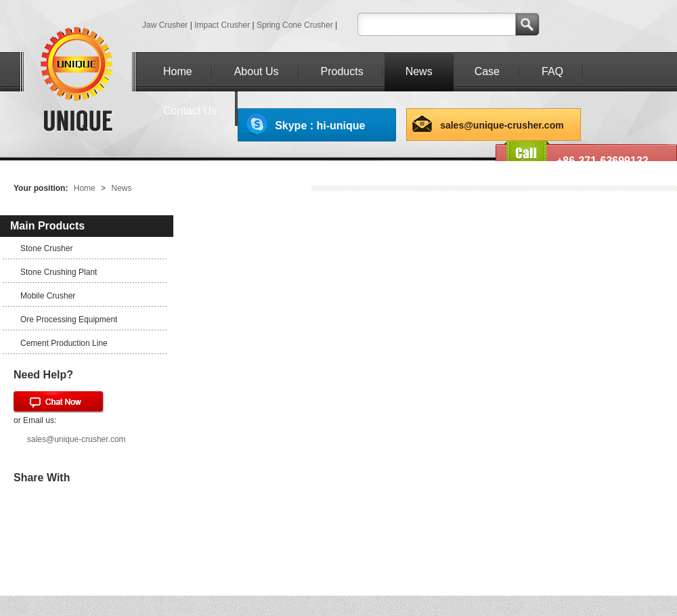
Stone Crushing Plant (59, 272)
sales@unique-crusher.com (502, 125)
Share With (42, 478)
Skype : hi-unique (320, 126)
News (419, 71)
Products (342, 71)
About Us (257, 71)
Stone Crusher (46, 248)
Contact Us (190, 111)
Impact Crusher (222, 25)
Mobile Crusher (48, 296)
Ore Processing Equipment (69, 320)
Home (178, 71)
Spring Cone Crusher (295, 25)
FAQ (552, 71)
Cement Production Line (64, 343)
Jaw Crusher (165, 25)
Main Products (47, 226)
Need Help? (43, 375)
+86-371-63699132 (603, 161)
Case (487, 71)
